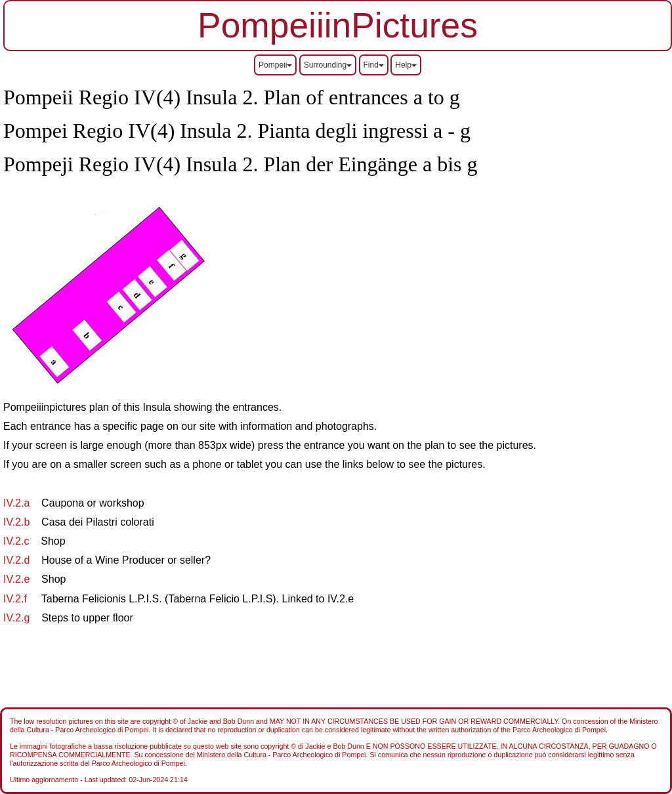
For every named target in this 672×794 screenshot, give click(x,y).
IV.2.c (16, 541)
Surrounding (328, 65)
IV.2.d (16, 560)
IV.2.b (18, 522)
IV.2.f (16, 599)
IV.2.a (18, 503)
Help (406, 65)
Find (374, 65)
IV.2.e (18, 579)
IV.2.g (16, 618)
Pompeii (275, 65)
